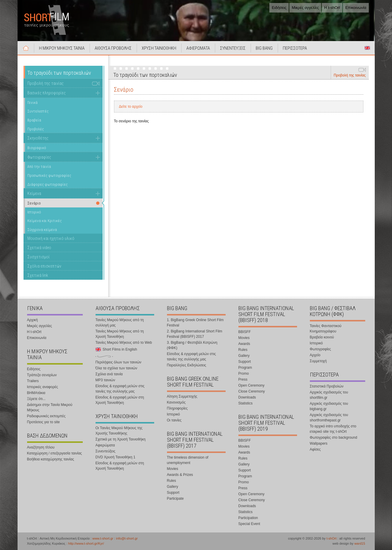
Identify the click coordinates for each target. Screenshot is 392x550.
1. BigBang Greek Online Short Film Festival (195, 323)
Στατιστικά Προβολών (327, 386)
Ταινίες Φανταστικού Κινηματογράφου (326, 329)
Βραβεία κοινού (322, 337)
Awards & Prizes (180, 475)
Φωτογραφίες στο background (334, 437)
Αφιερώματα (105, 445)
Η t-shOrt (332, 8)
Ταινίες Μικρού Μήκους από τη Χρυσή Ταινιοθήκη (120, 334)
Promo (244, 374)
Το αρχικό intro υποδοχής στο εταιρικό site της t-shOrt (333, 429)
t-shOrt (332, 538)
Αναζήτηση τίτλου (41, 447)
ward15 (360, 543)
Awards (244, 344)
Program (245, 368)
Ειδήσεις (279, 8)
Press (243, 379)
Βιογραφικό (37, 148)
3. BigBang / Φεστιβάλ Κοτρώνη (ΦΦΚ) (192, 345)
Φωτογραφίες (39, 157)
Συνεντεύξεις (106, 451)
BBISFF (245, 332)
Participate (175, 499)
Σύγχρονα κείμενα (42, 230)
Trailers (33, 381)
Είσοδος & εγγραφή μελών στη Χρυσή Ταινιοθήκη (120, 400)
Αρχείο (315, 355)
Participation (248, 518)
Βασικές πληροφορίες (47, 93)
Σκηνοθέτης (38, 138)
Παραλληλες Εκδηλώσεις (187, 365)
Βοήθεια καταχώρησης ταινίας (51, 459)
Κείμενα (34, 193)
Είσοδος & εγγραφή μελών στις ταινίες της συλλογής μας (120, 389)
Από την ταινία (39, 167)
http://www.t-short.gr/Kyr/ (86, 543)
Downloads (247, 397)
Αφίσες (315, 449)
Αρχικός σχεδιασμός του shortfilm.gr (329, 395)
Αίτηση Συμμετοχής (182, 396)
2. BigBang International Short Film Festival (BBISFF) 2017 (195, 334)
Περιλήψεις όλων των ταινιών (118, 362)
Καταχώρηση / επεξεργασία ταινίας (55, 453)
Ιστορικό (34, 212)
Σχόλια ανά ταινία (109, 374)
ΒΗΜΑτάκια (36, 393)
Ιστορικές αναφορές (43, 387)
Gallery (173, 487)
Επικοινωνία (356, 8)
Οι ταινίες (174, 420)
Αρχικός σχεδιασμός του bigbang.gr (329, 406)
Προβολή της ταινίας (350, 75)
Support (173, 493)
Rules (172, 481)
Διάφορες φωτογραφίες (47, 184)
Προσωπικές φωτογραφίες (49, 175)
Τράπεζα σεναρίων (42, 375)
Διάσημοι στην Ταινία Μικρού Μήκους (50, 407)
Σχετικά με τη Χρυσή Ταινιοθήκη (121, 439)
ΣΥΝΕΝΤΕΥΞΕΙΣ (233, 48)
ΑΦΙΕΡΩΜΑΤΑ (198, 48)
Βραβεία (34, 120)
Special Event (249, 524)
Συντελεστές (38, 111)
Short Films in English (367, 48)
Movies (173, 469)
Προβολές (36, 129)
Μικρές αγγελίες (305, 8)
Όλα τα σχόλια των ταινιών (116, 368)
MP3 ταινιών (105, 380)
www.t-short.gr (103, 538)
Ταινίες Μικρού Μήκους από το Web (124, 343)
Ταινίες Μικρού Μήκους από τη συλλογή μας (120, 323)
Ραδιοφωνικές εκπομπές (46, 416)
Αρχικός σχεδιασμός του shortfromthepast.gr (329, 418)
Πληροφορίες (177, 408)
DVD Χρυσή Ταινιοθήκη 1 (115, 457)
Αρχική (26, 48)
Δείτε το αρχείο (131, 107)
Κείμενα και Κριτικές (44, 221)
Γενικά (32, 103)
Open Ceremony (252, 385)
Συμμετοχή (318, 361)
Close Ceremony (252, 391)
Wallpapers (319, 443)
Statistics (246, 403)
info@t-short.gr (127, 538)
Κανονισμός (176, 402)
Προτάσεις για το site (43, 422)
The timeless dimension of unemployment (188, 460)
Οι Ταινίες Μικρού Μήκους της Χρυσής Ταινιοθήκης (119, 431)
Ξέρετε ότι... (36, 399)
